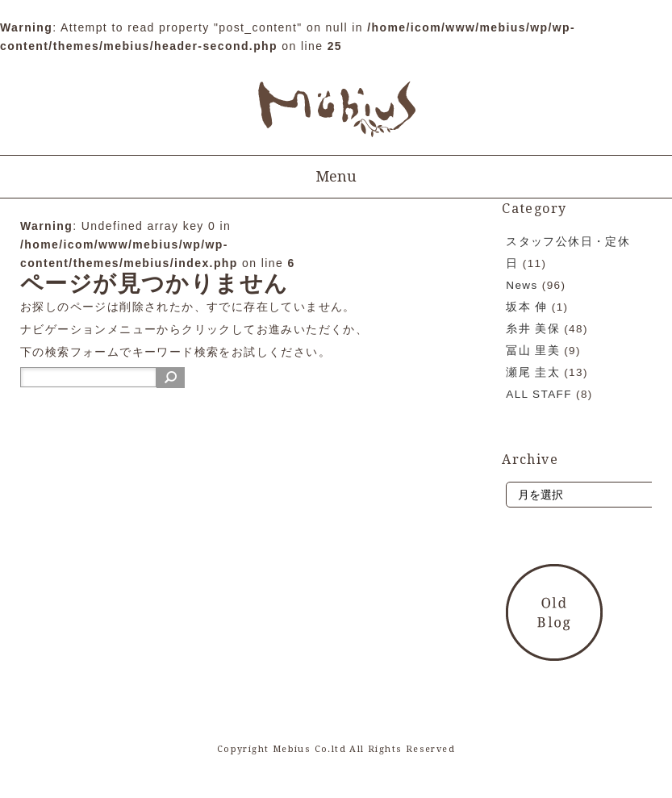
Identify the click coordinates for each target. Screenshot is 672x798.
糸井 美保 (533, 329)
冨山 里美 (533, 351)
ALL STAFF (539, 394)
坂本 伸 (526, 307)
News (522, 285)
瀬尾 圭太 (533, 372)
